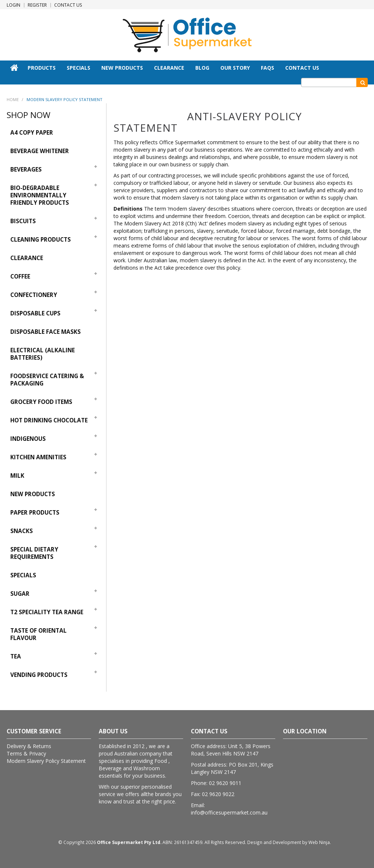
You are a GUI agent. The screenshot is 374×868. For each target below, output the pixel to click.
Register (37, 5)
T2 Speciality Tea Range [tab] (47, 612)
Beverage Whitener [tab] (40, 151)
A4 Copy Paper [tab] (32, 133)
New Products (122, 68)
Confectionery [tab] (34, 295)
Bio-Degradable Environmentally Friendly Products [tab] (40, 195)
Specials (78, 68)
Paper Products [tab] (35, 513)
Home (14, 68)
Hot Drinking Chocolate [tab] (49, 420)
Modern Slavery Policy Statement (46, 761)
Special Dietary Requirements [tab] (34, 553)
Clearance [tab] (27, 258)
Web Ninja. (320, 842)
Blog (202, 68)
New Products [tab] (33, 494)
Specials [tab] (23, 575)
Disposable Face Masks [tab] (46, 332)
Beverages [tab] (26, 170)
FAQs (268, 68)
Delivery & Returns (29, 746)
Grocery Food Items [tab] (41, 402)
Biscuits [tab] (23, 221)
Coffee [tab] (20, 276)
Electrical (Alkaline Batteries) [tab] (43, 354)
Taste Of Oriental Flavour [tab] (39, 634)
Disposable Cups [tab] (35, 313)
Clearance (169, 68)
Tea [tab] (16, 656)
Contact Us (68, 5)
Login (13, 5)
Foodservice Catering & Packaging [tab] (47, 380)
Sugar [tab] (20, 594)
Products (42, 68)
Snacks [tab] (22, 531)
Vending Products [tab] (39, 675)
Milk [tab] (17, 476)
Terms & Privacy (26, 753)
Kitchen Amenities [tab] (38, 457)
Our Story (235, 68)
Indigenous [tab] (28, 439)
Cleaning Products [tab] (41, 240)
